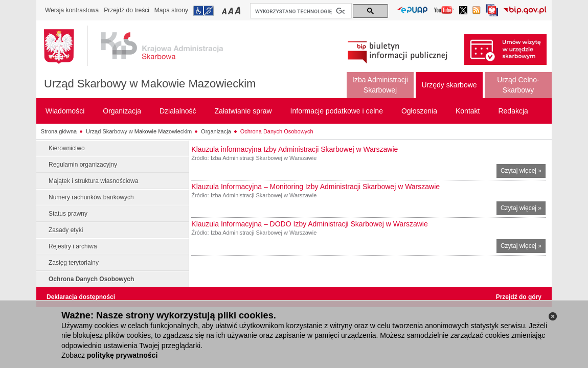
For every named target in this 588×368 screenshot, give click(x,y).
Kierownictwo (67, 148)
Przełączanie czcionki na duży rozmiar (239, 10)
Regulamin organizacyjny (83, 165)
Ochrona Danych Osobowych (277, 131)
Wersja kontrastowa (72, 10)
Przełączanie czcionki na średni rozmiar (232, 10)
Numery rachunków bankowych (91, 197)
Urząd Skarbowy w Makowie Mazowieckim (150, 84)
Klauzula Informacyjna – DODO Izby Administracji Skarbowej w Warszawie (309, 224)
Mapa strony (171, 10)
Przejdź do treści (127, 10)
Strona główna (59, 131)
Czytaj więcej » (523, 172)
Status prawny (68, 214)
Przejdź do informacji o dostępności (203, 11)
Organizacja (216, 131)
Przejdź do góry (519, 297)
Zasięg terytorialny (74, 263)
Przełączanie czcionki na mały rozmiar (225, 10)
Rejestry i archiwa (73, 246)
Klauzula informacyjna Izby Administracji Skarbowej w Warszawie (295, 149)
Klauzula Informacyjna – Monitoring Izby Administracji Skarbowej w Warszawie (315, 187)
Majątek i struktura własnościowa (93, 181)
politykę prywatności (122, 355)
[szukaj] (300, 11)
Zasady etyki (66, 230)
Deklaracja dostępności (81, 297)
